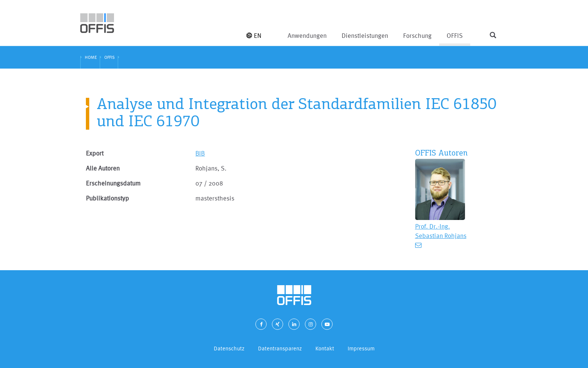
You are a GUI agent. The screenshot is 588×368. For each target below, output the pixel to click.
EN (254, 35)
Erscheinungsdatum (113, 183)
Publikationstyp (107, 198)
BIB (200, 153)
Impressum (361, 348)
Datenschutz (229, 348)
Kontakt (325, 348)
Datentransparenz (280, 348)
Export (95, 153)
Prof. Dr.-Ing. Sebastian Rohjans (441, 231)
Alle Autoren (103, 168)
